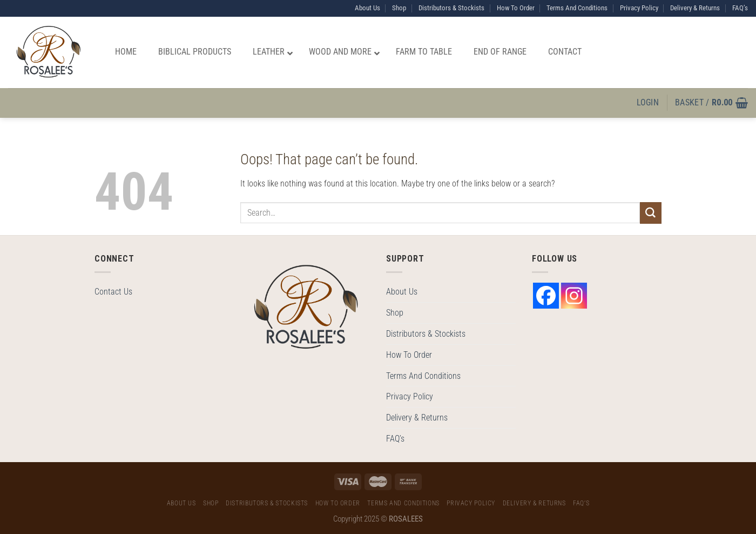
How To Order (516, 8)
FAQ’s (740, 8)
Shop (399, 8)
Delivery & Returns (695, 8)
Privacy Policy (639, 8)
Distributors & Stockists (451, 8)
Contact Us (113, 292)
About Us (367, 8)
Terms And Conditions (577, 8)
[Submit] (651, 213)
